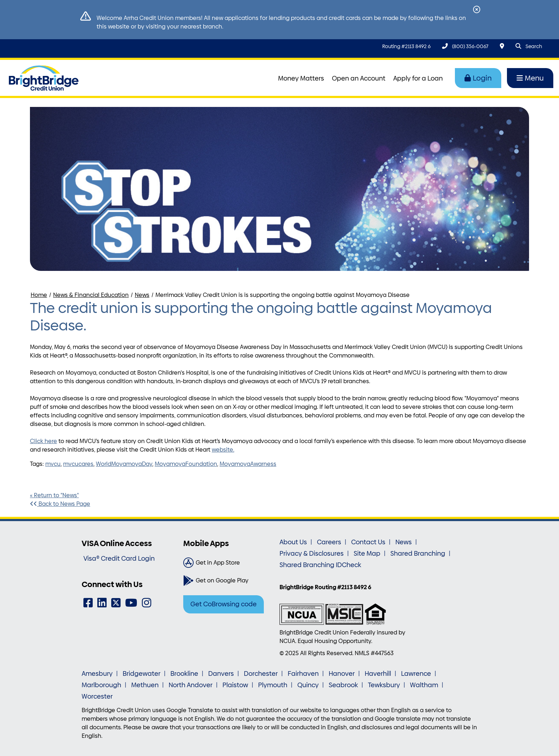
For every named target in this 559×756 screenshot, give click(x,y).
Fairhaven (303, 674)
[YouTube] (131, 603)
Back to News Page (60, 504)
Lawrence (416, 674)
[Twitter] (116, 603)
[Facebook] (88, 603)
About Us (293, 542)
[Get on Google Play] (229, 581)
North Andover (191, 685)
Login (478, 78)
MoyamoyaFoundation (186, 464)
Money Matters (301, 78)
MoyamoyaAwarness (248, 464)
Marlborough (101, 685)
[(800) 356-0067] (465, 46)
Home (39, 295)
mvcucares (78, 464)
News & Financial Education (91, 295)
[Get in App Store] (229, 563)
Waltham (424, 685)
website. (223, 450)
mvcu (53, 464)
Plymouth (273, 685)
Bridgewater (142, 674)
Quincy (308, 685)
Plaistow (235, 685)
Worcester (97, 696)
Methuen (145, 685)
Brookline (184, 674)
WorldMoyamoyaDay (124, 464)
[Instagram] (147, 603)
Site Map (367, 554)
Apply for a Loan (418, 78)
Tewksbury (384, 685)
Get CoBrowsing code (224, 604)
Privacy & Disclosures (312, 554)
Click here (43, 441)
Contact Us (368, 542)
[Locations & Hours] (502, 46)
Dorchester (261, 674)
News (142, 295)
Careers (329, 542)
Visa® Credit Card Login (119, 559)
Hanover (342, 674)
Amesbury (97, 674)
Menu (530, 78)
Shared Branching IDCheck (320, 565)
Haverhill (378, 674)
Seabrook (343, 685)
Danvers (221, 674)
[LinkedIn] (102, 603)
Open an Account (359, 78)
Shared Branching (418, 554)
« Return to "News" (54, 495)
